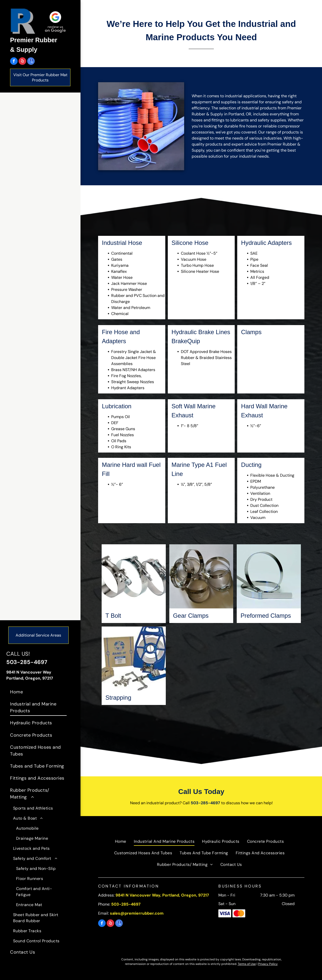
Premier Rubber (34, 40)
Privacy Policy (268, 964)
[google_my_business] (31, 62)
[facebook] (14, 62)
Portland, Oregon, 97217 (30, 678)
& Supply (24, 50)
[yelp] (22, 62)
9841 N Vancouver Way (29, 672)
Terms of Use (247, 964)
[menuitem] (38, 692)
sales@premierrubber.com (137, 913)
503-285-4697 (27, 662)
